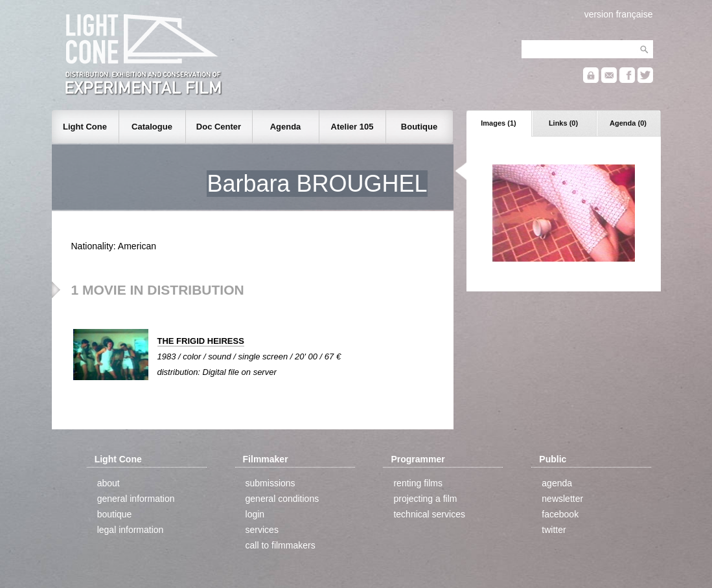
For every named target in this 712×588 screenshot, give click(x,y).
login (255, 514)
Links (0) (563, 123)
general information (136, 499)
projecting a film (425, 499)
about (109, 483)
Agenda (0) (628, 123)
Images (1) (498, 123)
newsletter (562, 499)
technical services (429, 514)
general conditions (282, 499)
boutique (115, 514)
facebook (560, 514)
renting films (418, 483)
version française (619, 14)
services (262, 530)
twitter (554, 530)
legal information (131, 530)
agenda (557, 483)
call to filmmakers (281, 545)
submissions (270, 483)
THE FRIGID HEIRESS (201, 341)
